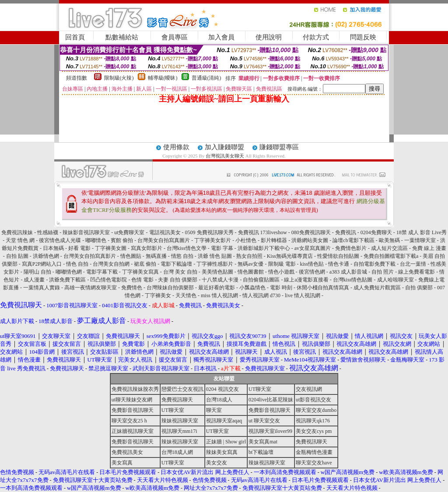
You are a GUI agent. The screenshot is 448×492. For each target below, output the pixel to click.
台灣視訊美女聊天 (225, 156)
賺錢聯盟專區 (279, 147)
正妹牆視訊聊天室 (133, 431)
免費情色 (132, 288)
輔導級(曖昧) (163, 78)
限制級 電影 (282, 264)
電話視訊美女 (165, 232)
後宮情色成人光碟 (60, 240)
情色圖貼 (131, 256)
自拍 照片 (383, 272)
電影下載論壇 (176, 264)
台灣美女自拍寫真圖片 (164, 240)
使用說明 (269, 37)
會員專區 (175, 37)
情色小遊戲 (281, 272)
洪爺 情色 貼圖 (215, 256)
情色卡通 (339, 264)
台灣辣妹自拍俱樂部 (170, 288)
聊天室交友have (314, 463)
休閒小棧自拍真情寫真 (323, 288)
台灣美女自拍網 (111, 264)
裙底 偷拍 (145, 264)
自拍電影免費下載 (374, 264)
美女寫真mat (263, 442)
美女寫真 (122, 463)
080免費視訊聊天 (311, 232)
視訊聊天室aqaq (224, 421)
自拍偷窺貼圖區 (261, 280)
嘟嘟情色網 (69, 272)
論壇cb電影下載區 (353, 240)
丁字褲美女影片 (213, 240)
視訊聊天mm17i (179, 431)
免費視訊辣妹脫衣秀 (135, 389)
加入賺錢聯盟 (224, 147)
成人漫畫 (34, 280)
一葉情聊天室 (420, 240)
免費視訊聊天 (177, 400)
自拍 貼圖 (17, 256)
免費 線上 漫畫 (429, 248)
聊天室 (214, 410)
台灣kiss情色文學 (187, 248)
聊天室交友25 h (129, 421)
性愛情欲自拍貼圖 (338, 256)
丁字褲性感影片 (215, 264)
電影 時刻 (281, 288)
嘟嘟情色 (96, 240)
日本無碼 (53, 248)
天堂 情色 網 (20, 240)
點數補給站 (122, 37)
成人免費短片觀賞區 (377, 288)
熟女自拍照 (249, 256)
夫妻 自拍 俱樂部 (178, 280)
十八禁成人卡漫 (220, 280)
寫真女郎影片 (147, 248)
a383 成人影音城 (348, 272)
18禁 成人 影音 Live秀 (422, 232)
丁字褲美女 (158, 295)
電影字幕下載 (102, 272)
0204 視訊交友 (222, 389)
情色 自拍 (77, 264)
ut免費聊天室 (129, 232)
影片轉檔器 (274, 240)
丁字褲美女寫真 (140, 272)
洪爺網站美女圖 (310, 240)
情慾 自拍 (182, 256)
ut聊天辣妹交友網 (132, 400)
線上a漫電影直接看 (306, 280)
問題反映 (363, 37)
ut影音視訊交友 (313, 400)
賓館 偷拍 (122, 240)
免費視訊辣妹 (17, 232)
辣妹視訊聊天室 (180, 421)
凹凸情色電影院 (108, 280)
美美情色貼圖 (217, 272)
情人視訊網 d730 (261, 295)
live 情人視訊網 (303, 295)
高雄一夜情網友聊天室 (91, 288)
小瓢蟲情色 (252, 288)
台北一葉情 (413, 264)
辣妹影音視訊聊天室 (86, 232)
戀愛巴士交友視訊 (182, 389)
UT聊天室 (260, 389)
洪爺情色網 (46, 256)
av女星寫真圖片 (313, 248)
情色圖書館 (251, 272)
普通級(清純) (206, 78)
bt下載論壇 (261, 452)
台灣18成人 (219, 400)
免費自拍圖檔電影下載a (391, 256)
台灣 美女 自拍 (180, 272)
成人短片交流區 (389, 248)
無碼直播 (156, 256)
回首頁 (75, 37)
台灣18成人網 (177, 452)
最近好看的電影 (217, 288)
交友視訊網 (309, 389)
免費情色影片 (351, 248)
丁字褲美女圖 (111, 248)
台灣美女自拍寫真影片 (90, 256)
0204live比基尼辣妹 (271, 400)
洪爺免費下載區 (67, 280)
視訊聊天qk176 (313, 421)
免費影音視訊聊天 (133, 410)
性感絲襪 (48, 232)
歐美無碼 (389, 240)
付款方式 (316, 37)
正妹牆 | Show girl (226, 442)
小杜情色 (246, 240)
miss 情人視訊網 (219, 295)
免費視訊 (346, 232)
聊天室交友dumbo (316, 410)
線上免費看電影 (416, 272)
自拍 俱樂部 (419, 288)
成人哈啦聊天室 (395, 280)
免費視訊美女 (127, 452)
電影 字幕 (222, 248)
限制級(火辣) (119, 78)
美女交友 (217, 463)
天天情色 (186, 295)
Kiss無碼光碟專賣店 (290, 256)
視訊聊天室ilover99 (270, 431)
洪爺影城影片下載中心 (264, 248)
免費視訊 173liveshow (262, 232)
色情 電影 (142, 280)
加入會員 (221, 37)
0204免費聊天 (376, 232)
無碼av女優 (250, 264)
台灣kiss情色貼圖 (353, 280)
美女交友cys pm (314, 431)
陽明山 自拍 (37, 272)
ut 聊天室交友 (264, 421)
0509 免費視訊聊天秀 (209, 232)
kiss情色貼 (312, 264)
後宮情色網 (312, 272)
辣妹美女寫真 (222, 452)
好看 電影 (79, 248)
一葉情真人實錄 (42, 288)
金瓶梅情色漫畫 (314, 452)
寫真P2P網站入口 (42, 264)
